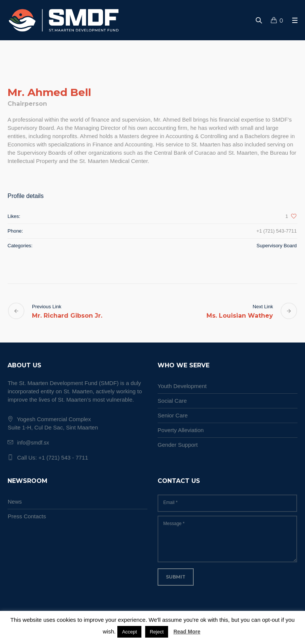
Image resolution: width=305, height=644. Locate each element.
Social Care (172, 401)
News (15, 502)
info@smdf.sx (33, 443)
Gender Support (178, 445)
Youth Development (182, 386)
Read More (187, 632)
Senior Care (173, 415)
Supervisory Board (277, 246)
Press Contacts (27, 516)
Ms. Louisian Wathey (240, 316)
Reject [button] (157, 632)
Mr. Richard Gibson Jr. (67, 316)
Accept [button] (129, 632)
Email (170, 502)
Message (174, 524)
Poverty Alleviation (181, 430)
